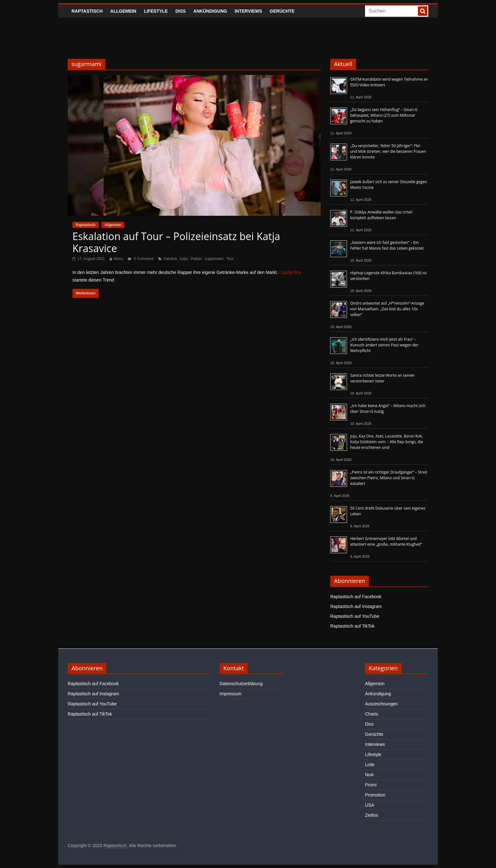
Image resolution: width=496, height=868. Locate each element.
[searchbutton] (423, 11)
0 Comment (141, 259)
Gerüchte (282, 11)
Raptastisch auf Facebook (356, 597)
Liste (370, 765)
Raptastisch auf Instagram (356, 606)
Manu (119, 259)
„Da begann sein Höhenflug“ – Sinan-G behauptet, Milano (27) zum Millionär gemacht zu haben (384, 115)
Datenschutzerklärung (241, 684)
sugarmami (214, 259)
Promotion (375, 795)
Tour (230, 259)
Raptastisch (87, 11)
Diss (180, 11)
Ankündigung (210, 11)
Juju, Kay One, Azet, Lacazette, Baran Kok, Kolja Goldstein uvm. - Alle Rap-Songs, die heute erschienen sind (387, 442)
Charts (372, 714)
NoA (369, 775)
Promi (371, 785)
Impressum (230, 694)
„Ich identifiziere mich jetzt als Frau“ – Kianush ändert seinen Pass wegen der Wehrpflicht (384, 345)
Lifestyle (156, 11)
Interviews (248, 11)
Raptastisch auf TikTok (352, 626)
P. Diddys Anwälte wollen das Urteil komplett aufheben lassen (381, 215)
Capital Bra (290, 272)
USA (370, 805)
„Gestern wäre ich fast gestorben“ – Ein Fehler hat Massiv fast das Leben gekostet (387, 245)
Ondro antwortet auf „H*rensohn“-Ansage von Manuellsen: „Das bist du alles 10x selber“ (387, 309)
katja (184, 259)
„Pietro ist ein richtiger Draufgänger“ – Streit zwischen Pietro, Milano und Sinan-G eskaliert (389, 478)
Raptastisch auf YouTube (355, 616)
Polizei (196, 259)
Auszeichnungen (381, 704)
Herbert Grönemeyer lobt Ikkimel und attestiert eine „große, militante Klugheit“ (386, 541)
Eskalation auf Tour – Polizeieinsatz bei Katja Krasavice (176, 242)
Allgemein (123, 11)
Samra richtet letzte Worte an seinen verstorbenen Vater (382, 378)
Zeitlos (372, 815)
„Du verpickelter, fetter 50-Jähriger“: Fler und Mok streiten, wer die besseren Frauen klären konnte (388, 151)
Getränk (170, 259)
